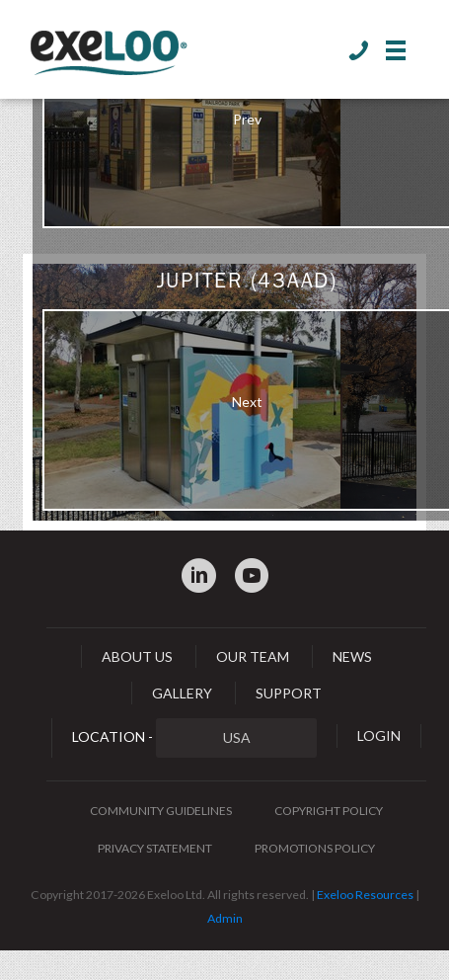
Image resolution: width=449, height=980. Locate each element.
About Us (137, 656)
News (352, 656)
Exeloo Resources (365, 895)
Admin (225, 918)
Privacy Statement (155, 848)
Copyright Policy (329, 811)
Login (379, 735)
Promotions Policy (315, 848)
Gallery (182, 693)
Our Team (253, 656)
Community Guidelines (161, 811)
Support (289, 693)
